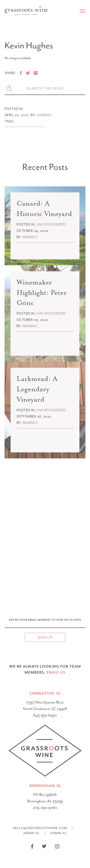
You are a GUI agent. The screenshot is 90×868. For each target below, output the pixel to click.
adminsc (44, 115)
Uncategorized (51, 225)
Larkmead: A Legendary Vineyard (37, 389)
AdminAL (59, 833)
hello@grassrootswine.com (40, 828)
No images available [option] (18, 58)
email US (56, 672)
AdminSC (32, 833)
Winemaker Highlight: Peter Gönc (42, 293)
